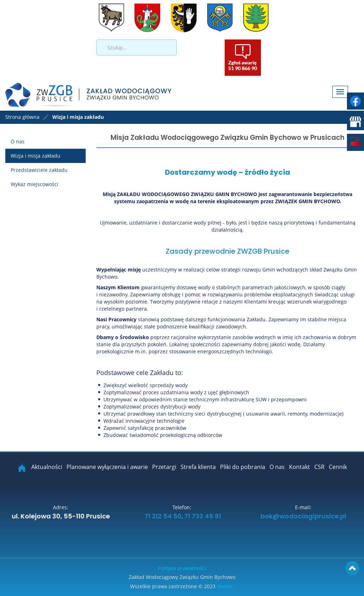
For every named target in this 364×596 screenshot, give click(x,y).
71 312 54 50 (162, 517)
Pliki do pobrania (243, 467)
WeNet (225, 586)
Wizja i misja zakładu (36, 156)
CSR (319, 467)
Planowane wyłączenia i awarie (107, 467)
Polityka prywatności (182, 568)
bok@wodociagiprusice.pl (303, 517)
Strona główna (22, 117)
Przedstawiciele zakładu (39, 170)
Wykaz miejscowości (34, 184)
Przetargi (164, 467)
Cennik (338, 467)
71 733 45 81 (203, 517)
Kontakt (299, 467)
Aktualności (47, 467)
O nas (18, 141)
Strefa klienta (198, 467)
